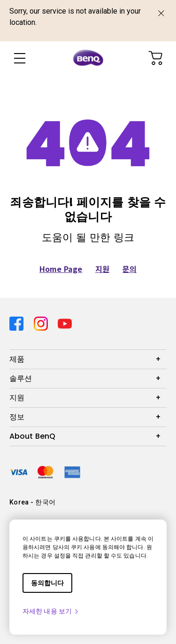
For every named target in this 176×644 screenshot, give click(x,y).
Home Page (61, 269)
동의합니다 (47, 583)
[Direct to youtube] (65, 322)
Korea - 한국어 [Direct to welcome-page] (32, 502)
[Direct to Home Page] (88, 58)
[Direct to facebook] (18, 322)
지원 (102, 269)
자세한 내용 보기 (51, 611)
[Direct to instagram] (42, 322)
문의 (130, 269)
